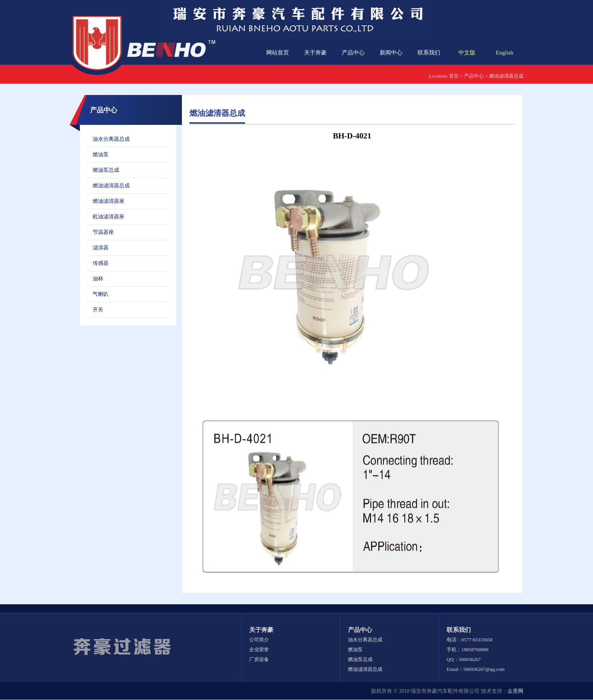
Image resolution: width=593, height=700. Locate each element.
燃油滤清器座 (109, 201)
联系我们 (429, 53)
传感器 (101, 263)
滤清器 (101, 248)
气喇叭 (101, 294)
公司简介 (259, 640)
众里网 (515, 691)
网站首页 (278, 53)
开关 (98, 310)
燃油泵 (101, 155)
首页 (454, 76)
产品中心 (353, 53)
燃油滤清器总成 (506, 76)
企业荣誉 (259, 649)
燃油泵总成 (106, 170)
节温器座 (103, 232)
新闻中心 (391, 53)
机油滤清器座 (109, 217)
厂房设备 (259, 659)
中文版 (467, 53)
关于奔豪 (315, 53)
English (505, 53)
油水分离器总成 (111, 139)
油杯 (98, 279)
